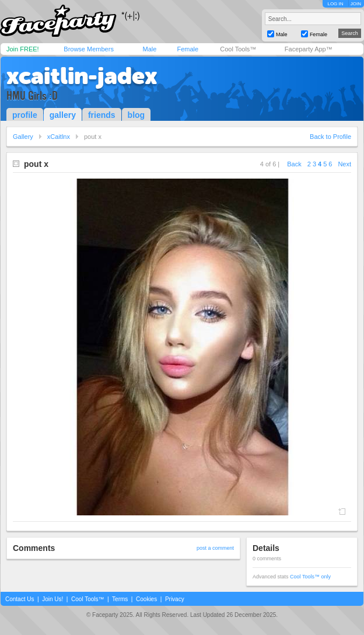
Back (294, 164)
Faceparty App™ (309, 49)
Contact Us (20, 599)
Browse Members (89, 49)
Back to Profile (330, 137)
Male (149, 49)
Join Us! (52, 599)
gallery (63, 115)
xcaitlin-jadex (82, 76)
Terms (120, 599)
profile (25, 115)
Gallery (23, 137)
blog (136, 115)
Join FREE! (23, 49)
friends (102, 115)
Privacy (175, 599)
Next (344, 164)
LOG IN (335, 4)
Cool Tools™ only (310, 577)
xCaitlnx (59, 137)
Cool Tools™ (238, 49)
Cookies (146, 599)
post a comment (215, 548)
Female (188, 49)
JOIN (356, 4)
